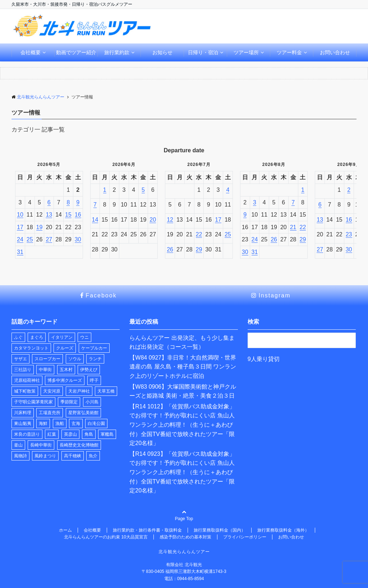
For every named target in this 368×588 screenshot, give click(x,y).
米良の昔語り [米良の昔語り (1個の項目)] (27, 434)
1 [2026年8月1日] (303, 190)
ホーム (65, 530)
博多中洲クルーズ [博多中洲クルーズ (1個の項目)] (65, 380)
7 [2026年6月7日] (95, 205)
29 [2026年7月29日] (199, 249)
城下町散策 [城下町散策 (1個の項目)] (25, 391)
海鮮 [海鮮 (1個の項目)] (43, 423)
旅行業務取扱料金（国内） (220, 530)
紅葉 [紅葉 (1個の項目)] (52, 434)
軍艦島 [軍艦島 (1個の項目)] (107, 434)
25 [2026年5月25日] (30, 239)
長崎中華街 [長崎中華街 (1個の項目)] (41, 445)
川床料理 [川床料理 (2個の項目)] (23, 413)
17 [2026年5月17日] (20, 227)
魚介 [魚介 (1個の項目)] (93, 456)
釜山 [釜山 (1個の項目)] (18, 445)
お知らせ (162, 52)
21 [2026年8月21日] (293, 227)
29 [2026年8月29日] (303, 239)
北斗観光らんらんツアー (184, 552)
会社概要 (31, 52)
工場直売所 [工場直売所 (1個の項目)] (50, 413)
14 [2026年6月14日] (95, 220)
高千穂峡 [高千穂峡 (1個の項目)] (73, 456)
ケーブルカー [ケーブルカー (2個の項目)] (94, 348)
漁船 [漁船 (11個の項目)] (60, 423)
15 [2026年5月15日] (68, 215)
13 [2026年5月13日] (49, 215)
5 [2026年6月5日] (143, 190)
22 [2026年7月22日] (199, 234)
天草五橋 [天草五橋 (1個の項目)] (106, 391)
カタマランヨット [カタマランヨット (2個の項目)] (31, 348)
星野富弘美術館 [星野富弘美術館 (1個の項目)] (83, 413)
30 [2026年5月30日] (78, 239)
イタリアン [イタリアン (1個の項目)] (62, 337)
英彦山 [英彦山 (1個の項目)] (70, 434)
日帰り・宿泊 (203, 52)
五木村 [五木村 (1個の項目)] (66, 370)
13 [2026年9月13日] (320, 220)
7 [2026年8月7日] (293, 202)
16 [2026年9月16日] (349, 220)
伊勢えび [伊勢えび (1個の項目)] (89, 370)
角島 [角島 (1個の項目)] (89, 434)
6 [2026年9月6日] (320, 205)
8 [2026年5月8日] (68, 202)
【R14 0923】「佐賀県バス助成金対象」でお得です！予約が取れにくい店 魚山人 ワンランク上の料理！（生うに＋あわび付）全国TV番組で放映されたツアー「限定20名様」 (182, 472)
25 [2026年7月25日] (228, 234)
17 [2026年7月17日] (218, 220)
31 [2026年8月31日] (255, 252)
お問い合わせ (335, 52)
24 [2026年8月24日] (255, 239)
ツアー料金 (289, 52)
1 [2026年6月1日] (105, 190)
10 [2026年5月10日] (20, 215)
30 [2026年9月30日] (349, 249)
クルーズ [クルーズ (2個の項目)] (65, 348)
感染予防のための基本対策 (185, 537)
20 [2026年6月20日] (153, 220)
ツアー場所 (246, 52)
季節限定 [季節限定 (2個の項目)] (69, 402)
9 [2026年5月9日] (78, 202)
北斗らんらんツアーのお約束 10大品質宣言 (106, 537)
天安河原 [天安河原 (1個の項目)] (52, 391)
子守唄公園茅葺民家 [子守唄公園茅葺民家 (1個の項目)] (33, 402)
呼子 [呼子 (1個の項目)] (94, 380)
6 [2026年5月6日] (49, 202)
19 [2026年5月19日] (40, 227)
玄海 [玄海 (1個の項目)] (76, 423)
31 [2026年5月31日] (20, 252)
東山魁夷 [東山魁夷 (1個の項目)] (23, 423)
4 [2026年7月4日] (228, 190)
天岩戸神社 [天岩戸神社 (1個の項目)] (79, 391)
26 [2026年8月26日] (274, 239)
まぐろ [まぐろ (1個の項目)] (37, 337)
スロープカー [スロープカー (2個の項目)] (47, 359)
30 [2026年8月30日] (245, 252)
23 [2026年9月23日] (349, 234)
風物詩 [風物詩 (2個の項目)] (20, 456)
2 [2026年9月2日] (349, 190)
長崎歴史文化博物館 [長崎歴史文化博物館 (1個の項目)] (79, 445)
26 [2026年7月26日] (170, 249)
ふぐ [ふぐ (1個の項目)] (18, 337)
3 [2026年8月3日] (255, 202)
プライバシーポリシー (245, 537)
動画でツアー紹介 (76, 52)
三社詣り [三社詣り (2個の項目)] (23, 370)
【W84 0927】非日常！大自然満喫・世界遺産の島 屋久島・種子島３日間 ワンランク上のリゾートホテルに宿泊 (183, 367)
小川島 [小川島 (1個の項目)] (92, 402)
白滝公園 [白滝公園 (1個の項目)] (96, 423)
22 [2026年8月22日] (303, 227)
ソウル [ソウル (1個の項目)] (75, 359)
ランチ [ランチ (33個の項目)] (95, 359)
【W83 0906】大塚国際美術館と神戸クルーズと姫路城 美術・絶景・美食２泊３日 (183, 391)
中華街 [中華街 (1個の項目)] (45, 370)
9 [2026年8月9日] (245, 215)
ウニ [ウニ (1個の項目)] (84, 337)
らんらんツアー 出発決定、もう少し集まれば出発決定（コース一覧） (182, 342)
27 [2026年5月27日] (49, 239)
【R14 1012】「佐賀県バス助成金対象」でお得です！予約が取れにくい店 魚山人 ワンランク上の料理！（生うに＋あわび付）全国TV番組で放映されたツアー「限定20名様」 (182, 425)
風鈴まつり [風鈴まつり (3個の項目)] (45, 456)
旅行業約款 (117, 52)
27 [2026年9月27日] (320, 249)
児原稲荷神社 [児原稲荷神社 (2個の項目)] (27, 380)
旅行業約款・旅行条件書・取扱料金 (147, 530)
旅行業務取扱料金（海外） (283, 530)
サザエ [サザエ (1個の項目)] (20, 359)
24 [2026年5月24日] (20, 239)
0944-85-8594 (191, 579)
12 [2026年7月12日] (170, 220)
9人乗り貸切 (264, 359)
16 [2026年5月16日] (78, 215)
